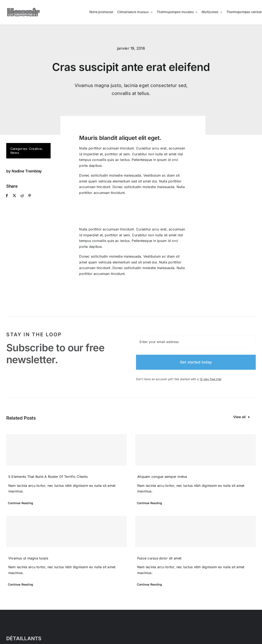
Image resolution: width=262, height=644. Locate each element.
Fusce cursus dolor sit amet (159, 558)
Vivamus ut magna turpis (28, 558)
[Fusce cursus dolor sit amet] (195, 531)
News (14, 153)
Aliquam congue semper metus (162, 477)
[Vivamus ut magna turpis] (67, 531)
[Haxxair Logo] (23, 9)
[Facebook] (7, 196)
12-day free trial (210, 381)
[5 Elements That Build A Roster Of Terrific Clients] (67, 450)
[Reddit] (22, 196)
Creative (35, 149)
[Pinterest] (29, 196)
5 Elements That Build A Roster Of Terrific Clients (48, 477)
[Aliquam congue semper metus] (195, 450)
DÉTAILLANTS (24, 638)
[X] (14, 196)
